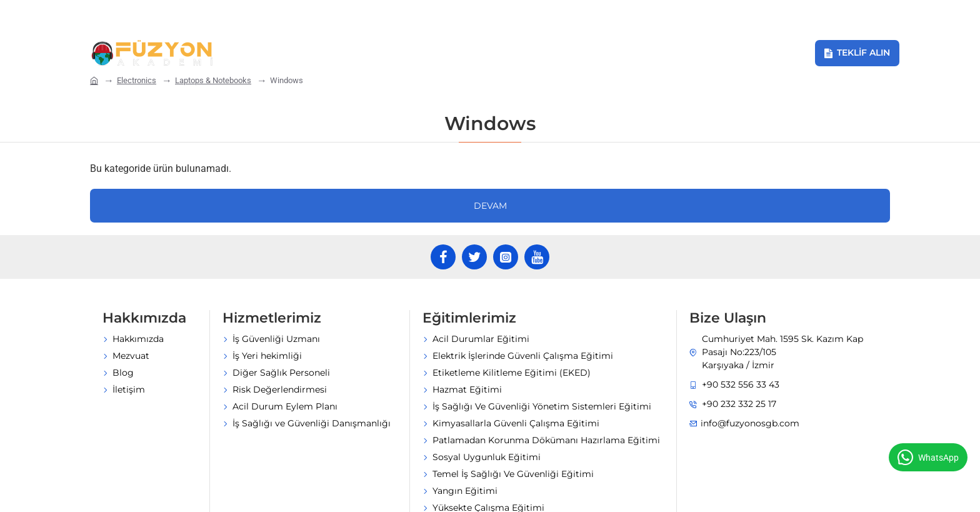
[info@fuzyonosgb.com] (147, 14)
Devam (490, 141)
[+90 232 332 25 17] (262, 14)
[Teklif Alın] (857, 53)
